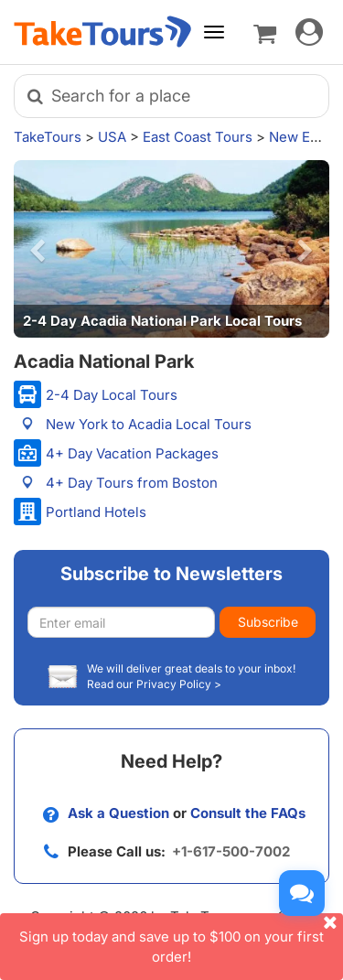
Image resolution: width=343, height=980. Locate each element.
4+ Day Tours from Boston (132, 483)
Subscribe (268, 622)
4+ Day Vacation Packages (132, 453)
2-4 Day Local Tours (112, 395)
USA (112, 137)
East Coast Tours (198, 137)
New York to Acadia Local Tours (149, 424)
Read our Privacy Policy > (154, 684)
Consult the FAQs (248, 813)
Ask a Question (118, 813)
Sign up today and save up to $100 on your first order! (181, 939)
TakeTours (48, 137)
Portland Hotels (96, 512)
